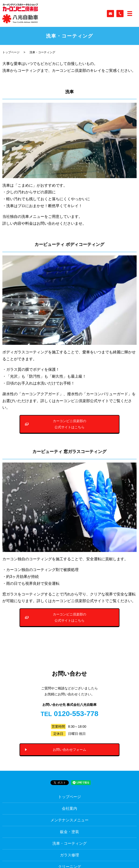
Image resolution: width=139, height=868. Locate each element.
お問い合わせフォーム (69, 750)
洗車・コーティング (69, 843)
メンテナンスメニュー (69, 820)
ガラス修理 (69, 855)
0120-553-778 (76, 714)
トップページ (11, 52)
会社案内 (69, 808)
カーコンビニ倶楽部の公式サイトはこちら (69, 424)
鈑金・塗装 (69, 832)
